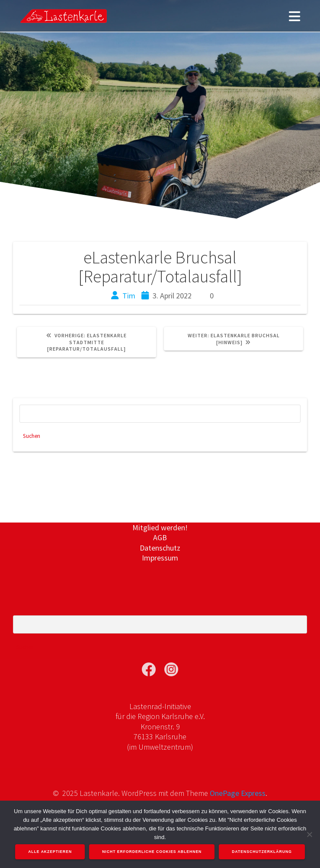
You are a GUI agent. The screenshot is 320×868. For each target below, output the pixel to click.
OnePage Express (238, 793)
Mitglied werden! (160, 527)
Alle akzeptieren (50, 852)
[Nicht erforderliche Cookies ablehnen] (309, 834)
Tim (129, 296)
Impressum (160, 558)
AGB (160, 537)
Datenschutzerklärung (262, 852)
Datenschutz (160, 548)
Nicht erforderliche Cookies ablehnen (152, 852)
